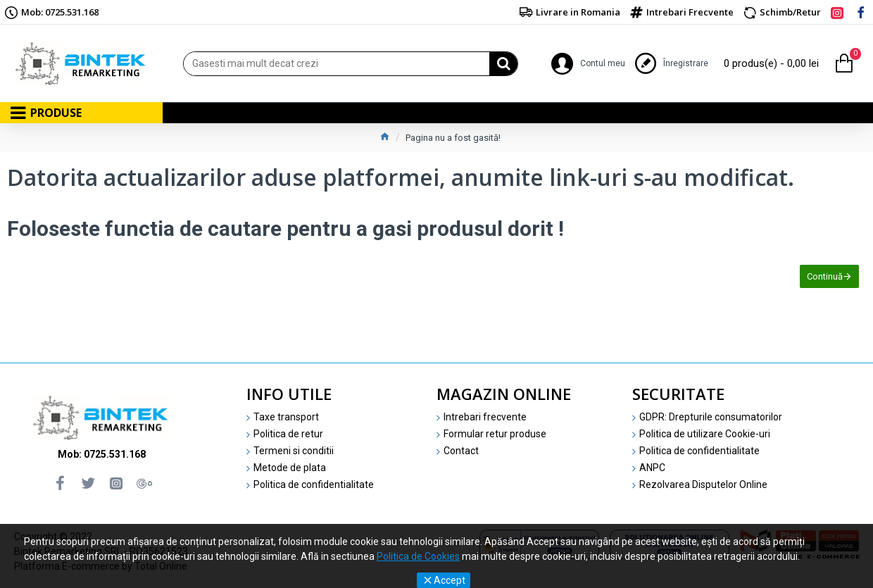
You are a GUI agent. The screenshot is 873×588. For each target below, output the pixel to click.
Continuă (825, 276)
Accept (450, 580)
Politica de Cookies (418, 556)
